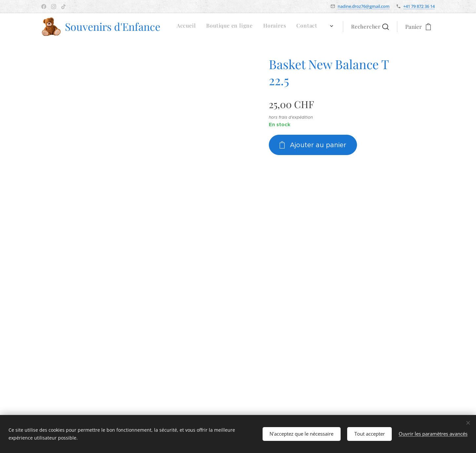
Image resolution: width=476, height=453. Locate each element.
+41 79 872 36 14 (419, 6)
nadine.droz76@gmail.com (364, 6)
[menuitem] (259, 27)
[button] (370, 27)
